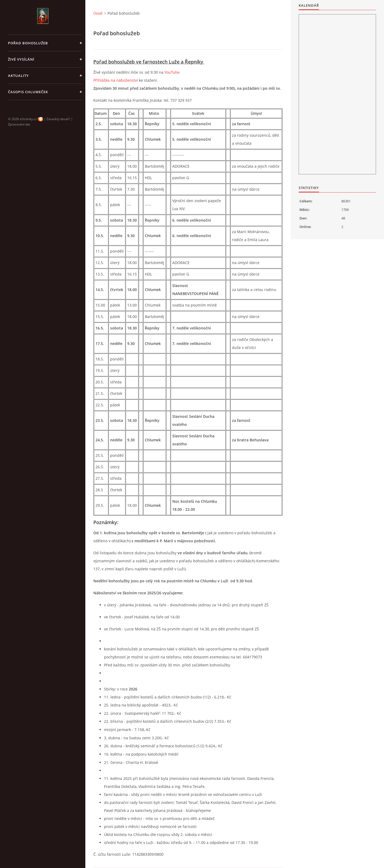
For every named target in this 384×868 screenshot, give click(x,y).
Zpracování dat (19, 124)
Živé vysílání (21, 59)
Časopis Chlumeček (28, 92)
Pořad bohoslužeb (28, 43)
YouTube (172, 72)
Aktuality (18, 76)
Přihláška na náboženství (116, 80)
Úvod (98, 13)
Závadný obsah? (58, 119)
